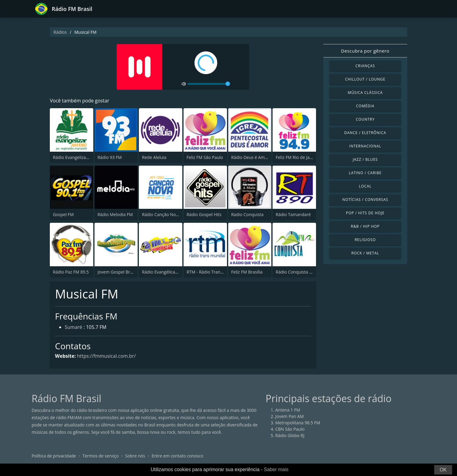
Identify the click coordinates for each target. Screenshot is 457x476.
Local (365, 186)
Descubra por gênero (365, 51)
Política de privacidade (54, 456)
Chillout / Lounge (365, 79)
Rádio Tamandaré (293, 214)
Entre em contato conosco (178, 456)
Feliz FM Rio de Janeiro (298, 157)
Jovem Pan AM (290, 417)
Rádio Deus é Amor (250, 157)
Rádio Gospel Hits (204, 214)
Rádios (60, 32)
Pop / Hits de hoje (365, 213)
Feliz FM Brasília (247, 272)
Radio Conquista (247, 214)
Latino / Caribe (365, 173)
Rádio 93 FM (110, 157)
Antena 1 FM (288, 410)
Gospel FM (63, 214)
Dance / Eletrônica (365, 133)
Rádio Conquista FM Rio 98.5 (304, 272)
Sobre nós (135, 456)
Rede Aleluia (154, 157)
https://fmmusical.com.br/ (107, 356)
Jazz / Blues (365, 159)
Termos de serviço (101, 456)
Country (365, 119)
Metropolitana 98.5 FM (298, 423)
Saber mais (276, 469)
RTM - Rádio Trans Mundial (213, 272)
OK (443, 470)
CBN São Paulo (290, 429)
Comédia (365, 106)
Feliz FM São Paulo (205, 157)
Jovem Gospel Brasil (117, 272)
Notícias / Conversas (365, 200)
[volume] (209, 84)
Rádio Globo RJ (290, 436)
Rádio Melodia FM (115, 214)
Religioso (365, 240)
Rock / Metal (365, 253)
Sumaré (74, 328)
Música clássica (365, 93)
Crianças (365, 66)
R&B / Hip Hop (365, 226)
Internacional (365, 146)
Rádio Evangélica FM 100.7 (168, 272)
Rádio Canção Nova (161, 214)
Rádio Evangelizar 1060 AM (79, 157)
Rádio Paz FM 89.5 (71, 272)
